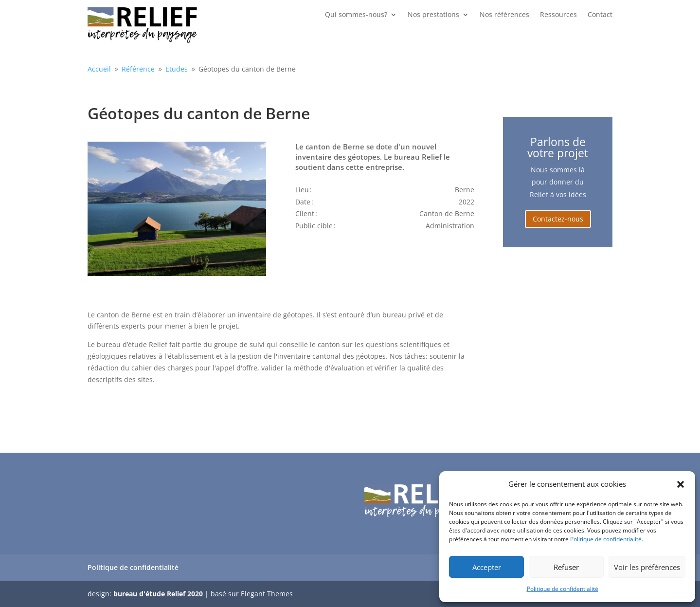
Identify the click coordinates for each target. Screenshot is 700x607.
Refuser (566, 567)
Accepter (487, 567)
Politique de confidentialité (606, 539)
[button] (681, 484)
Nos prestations (433, 15)
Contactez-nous (558, 219)
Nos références (504, 15)
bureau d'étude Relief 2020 (158, 594)
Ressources (558, 15)
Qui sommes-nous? (356, 15)
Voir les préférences (647, 567)
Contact (600, 15)
